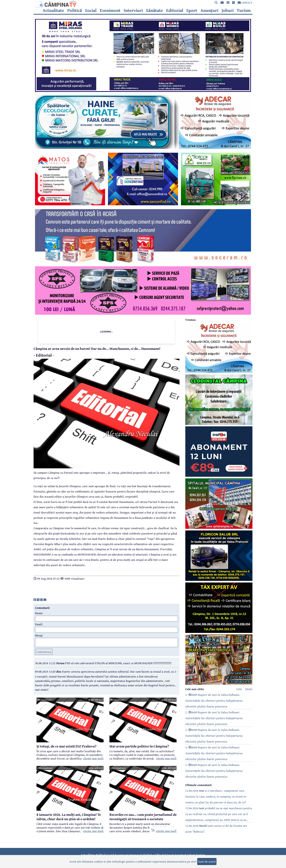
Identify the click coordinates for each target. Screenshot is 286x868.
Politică (75, 10)
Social (91, 10)
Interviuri (133, 10)
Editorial (175, 10)
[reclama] (143, 91)
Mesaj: (39, 635)
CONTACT (245, 3)
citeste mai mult (93, 758)
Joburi (228, 10)
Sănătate (154, 10)
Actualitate (53, 10)
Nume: (39, 613)
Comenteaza (44, 652)
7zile (239, 689)
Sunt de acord (207, 861)
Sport (192, 10)
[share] (35, 600)
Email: (39, 624)
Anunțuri (209, 10)
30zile (249, 689)
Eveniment (110, 10)
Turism (244, 10)
